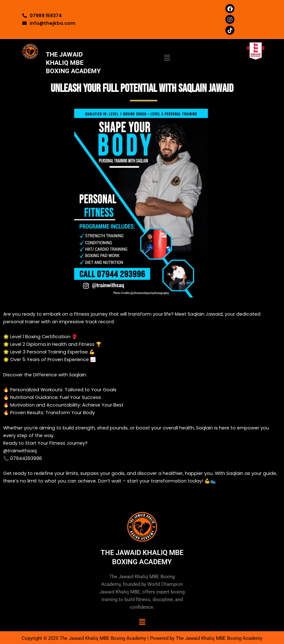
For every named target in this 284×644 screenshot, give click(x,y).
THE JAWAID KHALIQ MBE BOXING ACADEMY (73, 63)
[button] (167, 58)
